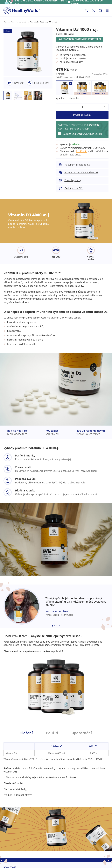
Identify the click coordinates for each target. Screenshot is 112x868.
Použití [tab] (52, 733)
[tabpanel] (56, 767)
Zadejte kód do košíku (82, 134)
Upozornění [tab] (82, 733)
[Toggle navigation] (107, 10)
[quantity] (82, 107)
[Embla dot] (52, 626)
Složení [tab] (27, 733)
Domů (6, 22)
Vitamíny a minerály (19, 22)
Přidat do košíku (82, 115)
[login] (93, 10)
